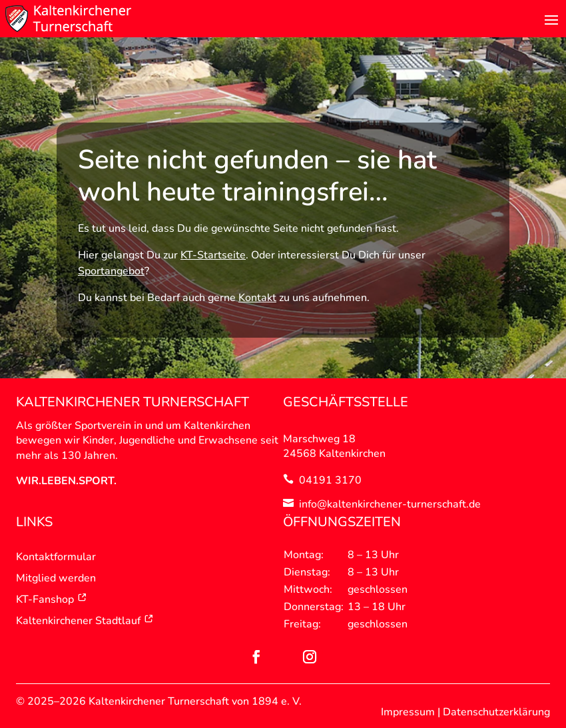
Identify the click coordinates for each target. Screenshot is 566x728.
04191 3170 (330, 480)
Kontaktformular (56, 557)
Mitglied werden (56, 578)
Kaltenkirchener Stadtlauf (85, 621)
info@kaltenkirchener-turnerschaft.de (390, 504)
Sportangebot (111, 271)
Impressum (408, 712)
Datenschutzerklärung (496, 712)
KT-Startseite (213, 255)
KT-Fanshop (52, 599)
